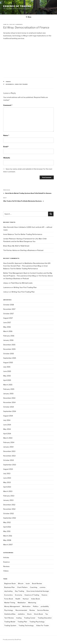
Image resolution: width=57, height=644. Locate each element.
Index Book (35, 599)
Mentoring (32, 603)
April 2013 (7, 487)
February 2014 (9, 442)
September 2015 (10, 358)
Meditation (22, 603)
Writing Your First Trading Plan (25, 287)
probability (45, 606)
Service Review (43, 610)
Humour (26, 599)
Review (32, 610)
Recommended (21, 610)
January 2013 (8, 500)
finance (44, 595)
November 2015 (9, 349)
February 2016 (9, 336)
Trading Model (10, 622)
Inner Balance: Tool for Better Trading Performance (23, 234)
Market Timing (10, 603)
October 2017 (9, 314)
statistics (21, 614)
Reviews (6, 566)
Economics (10, 84)
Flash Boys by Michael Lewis (22, 283)
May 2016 (7, 327)
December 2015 (9, 345)
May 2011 (7, 531)
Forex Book (9, 599)
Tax (47, 614)
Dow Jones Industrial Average (38, 591)
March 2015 (8, 385)
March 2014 (8, 438)
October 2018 (9, 305)
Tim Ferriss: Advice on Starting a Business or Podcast (23, 250)
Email (6, 147)
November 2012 (9, 509)
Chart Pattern (22, 587)
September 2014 (10, 411)
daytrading (8, 591)
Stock (29, 614)
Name (6, 135)
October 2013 (9, 460)
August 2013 (8, 469)
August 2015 (8, 362)
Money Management (12, 606)
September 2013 (10, 465)
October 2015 (9, 354)
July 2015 (7, 367)
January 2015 (8, 394)
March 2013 (8, 491)
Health (18, 599)
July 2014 (7, 420)
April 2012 (7, 527)
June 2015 (7, 371)
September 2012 (10, 518)
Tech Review (9, 618)
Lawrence (19, 24)
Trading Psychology (37, 622)
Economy (19, 595)
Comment (8, 105)
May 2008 (7, 540)
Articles (6, 557)
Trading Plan (22, 622)
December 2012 (9, 505)
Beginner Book (10, 583)
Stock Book (38, 614)
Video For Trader (21, 84)
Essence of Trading (17, 6)
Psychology (9, 610)
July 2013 (7, 473)
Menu (29, 17)
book (28, 583)
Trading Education (45, 618)
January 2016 (8, 340)
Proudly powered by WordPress (12, 639)
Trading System (10, 625)
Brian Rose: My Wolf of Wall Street (16, 246)
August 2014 (8, 416)
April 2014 (7, 434)
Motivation (26, 606)
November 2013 (9, 456)
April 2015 (7, 380)
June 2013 (7, 478)
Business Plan (9, 587)
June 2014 (7, 425)
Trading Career (30, 618)
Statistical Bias (10, 614)
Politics (36, 606)
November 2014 (9, 402)
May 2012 (7, 522)
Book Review (37, 583)
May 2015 (7, 376)
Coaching (34, 587)
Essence (6, 562)
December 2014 (9, 398)
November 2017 (9, 309)
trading (19, 618)
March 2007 (8, 545)
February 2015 (9, 389)
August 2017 (8, 318)
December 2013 (9, 451)
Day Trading (20, 591)
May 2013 (7, 482)
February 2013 (9, 496)
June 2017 (7, 322)
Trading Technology (26, 625)
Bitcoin (21, 583)
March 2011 (8, 536)
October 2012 (9, 513)
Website (7, 158)
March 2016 (8, 331)
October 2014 (9, 407)
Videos (8, 82)
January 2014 (8, 447)
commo (43, 587)
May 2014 (7, 429)
